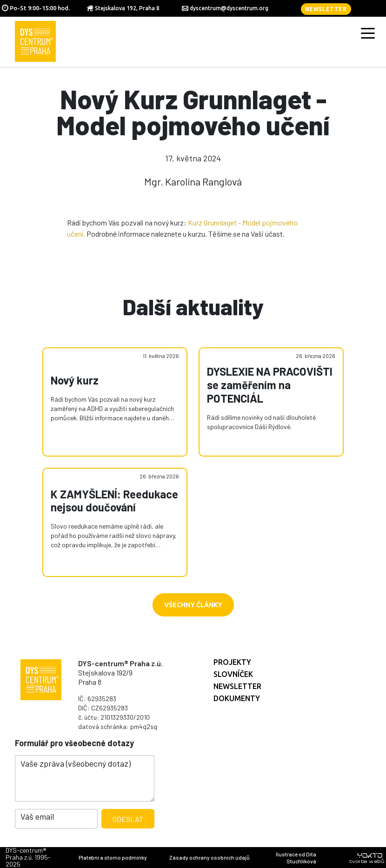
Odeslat (128, 819)
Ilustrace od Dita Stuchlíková (296, 858)
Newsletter (326, 9)
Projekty (232, 662)
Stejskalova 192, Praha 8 (127, 8)
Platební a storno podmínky (113, 857)
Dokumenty (237, 698)
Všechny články (193, 605)
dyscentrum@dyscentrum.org (229, 8)
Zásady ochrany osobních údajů (209, 857)
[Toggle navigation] (368, 33)
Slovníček (233, 674)
